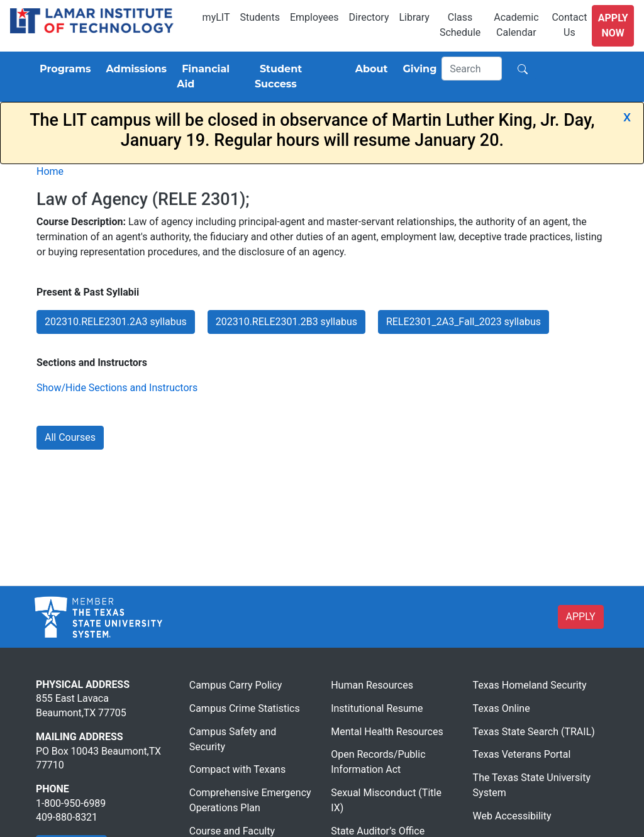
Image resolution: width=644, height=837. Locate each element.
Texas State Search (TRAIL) (534, 732)
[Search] (472, 69)
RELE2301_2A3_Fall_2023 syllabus (464, 322)
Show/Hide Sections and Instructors (117, 388)
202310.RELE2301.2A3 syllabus (116, 322)
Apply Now (613, 25)
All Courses (70, 437)
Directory (369, 17)
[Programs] (63, 69)
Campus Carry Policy (236, 685)
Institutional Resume (377, 708)
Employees (314, 17)
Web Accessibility (512, 816)
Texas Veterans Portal (522, 754)
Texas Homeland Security (530, 685)
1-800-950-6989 (71, 803)
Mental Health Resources (387, 732)
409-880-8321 (67, 817)
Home (50, 171)
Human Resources (372, 685)
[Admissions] (134, 69)
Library (414, 17)
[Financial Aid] (211, 77)
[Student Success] (297, 77)
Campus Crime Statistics (245, 708)
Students (260, 17)
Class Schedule (460, 25)
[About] (369, 69)
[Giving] (418, 69)
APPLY (581, 617)
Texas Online (502, 708)
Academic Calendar (516, 25)
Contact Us (569, 25)
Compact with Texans (237, 769)
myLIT (216, 17)
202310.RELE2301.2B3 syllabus (286, 322)
